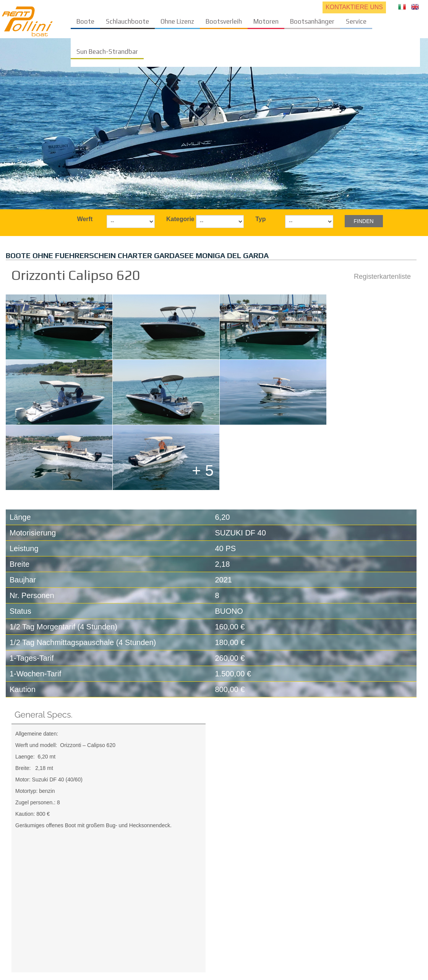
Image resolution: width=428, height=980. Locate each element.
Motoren (266, 21)
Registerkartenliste (382, 277)
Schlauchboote (127, 21)
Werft (85, 219)
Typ (260, 219)
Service (356, 21)
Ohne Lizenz (177, 21)
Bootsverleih (224, 21)
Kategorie (178, 219)
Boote (85, 21)
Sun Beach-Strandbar (107, 52)
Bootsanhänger (312, 21)
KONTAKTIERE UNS (354, 7)
